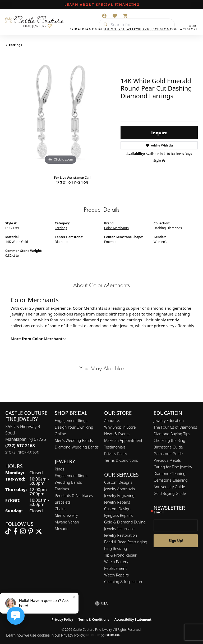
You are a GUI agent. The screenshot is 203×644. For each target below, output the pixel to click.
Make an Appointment (123, 440)
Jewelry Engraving (119, 496)
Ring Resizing (116, 548)
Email (159, 512)
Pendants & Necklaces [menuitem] (74, 496)
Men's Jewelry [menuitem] (66, 515)
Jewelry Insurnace (119, 529)
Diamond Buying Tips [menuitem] (172, 434)
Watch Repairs (116, 575)
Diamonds (92, 29)
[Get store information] (22, 452)
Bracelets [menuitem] (63, 502)
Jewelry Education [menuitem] (169, 421)
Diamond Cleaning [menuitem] (170, 474)
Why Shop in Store (120, 427)
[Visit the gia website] (101, 603)
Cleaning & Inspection (123, 582)
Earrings (16, 45)
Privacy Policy (116, 454)
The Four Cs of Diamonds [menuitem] (175, 427)
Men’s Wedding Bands (74, 440)
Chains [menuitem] (61, 509)
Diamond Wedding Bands (77, 447)
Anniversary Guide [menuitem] (169, 487)
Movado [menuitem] (62, 529)
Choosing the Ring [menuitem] (169, 440)
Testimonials (115, 447)
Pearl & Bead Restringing (126, 542)
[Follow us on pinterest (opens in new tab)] (31, 531)
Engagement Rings (71, 421)
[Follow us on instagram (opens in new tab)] (23, 531)
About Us (112, 421)
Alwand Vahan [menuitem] (67, 522)
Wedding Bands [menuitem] (68, 482)
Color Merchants (116, 228)
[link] (101, 5)
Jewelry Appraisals (119, 489)
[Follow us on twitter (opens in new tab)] (39, 531)
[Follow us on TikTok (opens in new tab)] (8, 531)
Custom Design (117, 509)
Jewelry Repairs (117, 502)
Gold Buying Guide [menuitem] (170, 493)
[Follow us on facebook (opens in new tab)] (15, 531)
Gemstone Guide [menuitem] (168, 454)
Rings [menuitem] (59, 469)
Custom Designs (118, 482)
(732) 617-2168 (72, 182)
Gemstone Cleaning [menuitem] (171, 480)
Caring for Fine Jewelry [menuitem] (173, 467)
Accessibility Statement (133, 619)
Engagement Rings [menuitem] (71, 476)
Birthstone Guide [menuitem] (168, 447)
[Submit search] (104, 25)
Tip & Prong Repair (120, 555)
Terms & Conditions (121, 460)
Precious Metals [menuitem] (167, 460)
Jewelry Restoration (121, 535)
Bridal (76, 29)
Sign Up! (176, 541)
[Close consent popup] (103, 636)
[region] (60, 111)
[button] (104, 16)
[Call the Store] (20, 446)
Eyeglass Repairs (118, 515)
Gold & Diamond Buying (125, 522)
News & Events (117, 434)
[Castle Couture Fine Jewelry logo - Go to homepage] (36, 22)
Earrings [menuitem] (62, 489)
